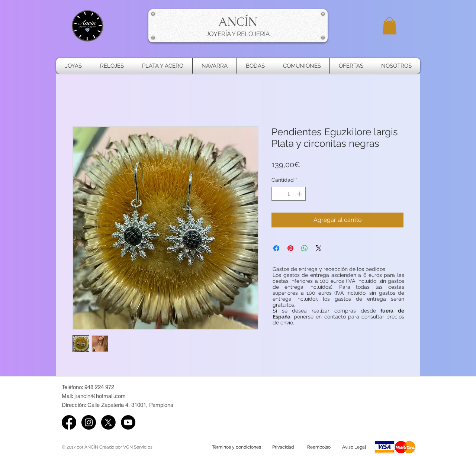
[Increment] (300, 194)
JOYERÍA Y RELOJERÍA (238, 34)
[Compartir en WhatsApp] (305, 248)
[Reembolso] (319, 447)
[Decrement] (277, 194)
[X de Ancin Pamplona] (108, 422)
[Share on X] (319, 248)
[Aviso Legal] (354, 447)
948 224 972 (99, 387)
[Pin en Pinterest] (290, 248)
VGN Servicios (138, 447)
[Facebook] (69, 422)
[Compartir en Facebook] (276, 248)
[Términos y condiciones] (237, 447)
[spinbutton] (289, 194)
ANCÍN (238, 22)
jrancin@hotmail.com (100, 396)
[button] (390, 26)
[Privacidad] (283, 447)
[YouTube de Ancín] (128, 422)
